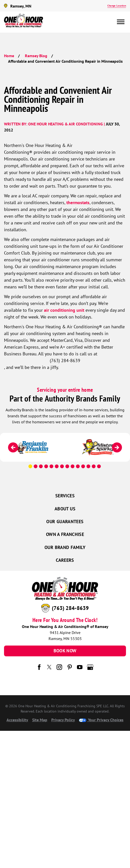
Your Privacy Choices (101, 720)
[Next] (117, 447)
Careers (65, 560)
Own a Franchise (65, 534)
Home (9, 56)
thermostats (78, 203)
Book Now (65, 651)
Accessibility (17, 720)
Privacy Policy (63, 720)
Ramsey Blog (36, 56)
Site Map (40, 720)
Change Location (117, 6)
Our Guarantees (65, 522)
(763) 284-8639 (70, 608)
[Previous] (13, 447)
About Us (65, 509)
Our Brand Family (65, 547)
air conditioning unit (64, 310)
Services (65, 496)
